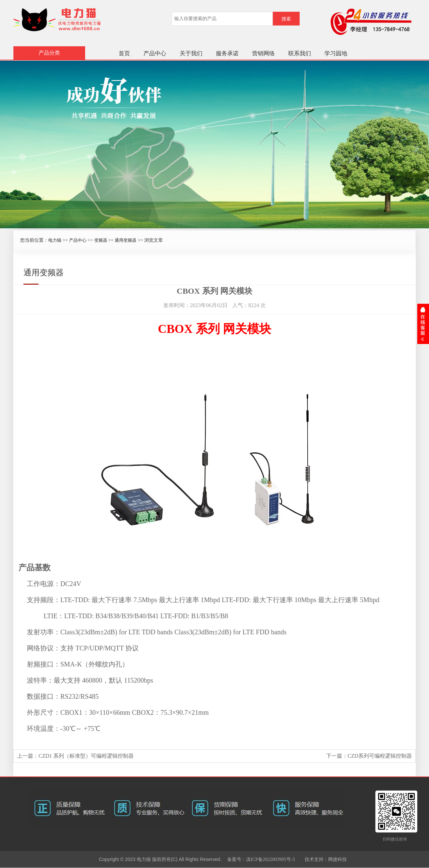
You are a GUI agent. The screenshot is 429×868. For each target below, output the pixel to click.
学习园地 (336, 53)
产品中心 (155, 53)
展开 (423, 324)
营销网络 (263, 53)
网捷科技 (338, 859)
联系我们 (300, 53)
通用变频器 (126, 240)
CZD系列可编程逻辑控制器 (380, 756)
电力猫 (55, 240)
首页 (124, 53)
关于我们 (191, 53)
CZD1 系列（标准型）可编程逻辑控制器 (86, 756)
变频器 (101, 240)
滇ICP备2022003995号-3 (270, 859)
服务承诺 (227, 53)
